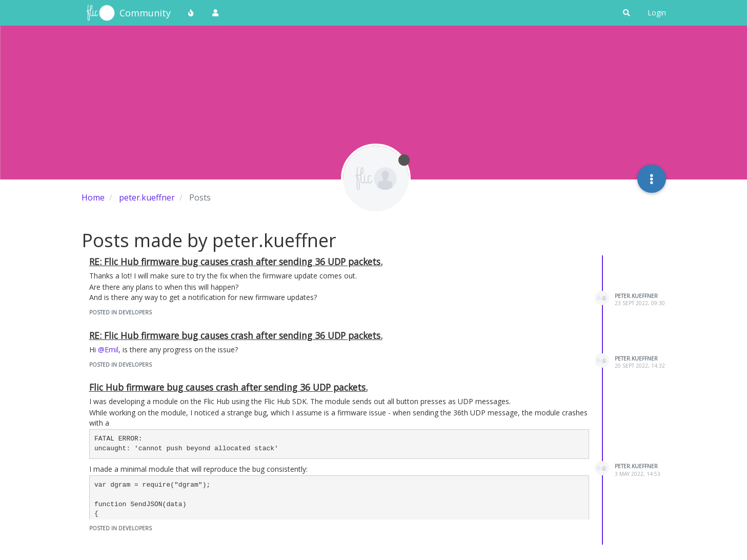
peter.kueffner (636, 296)
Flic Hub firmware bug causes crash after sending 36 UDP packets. (228, 387)
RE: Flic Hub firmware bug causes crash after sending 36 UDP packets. (236, 262)
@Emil (108, 349)
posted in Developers (120, 312)
